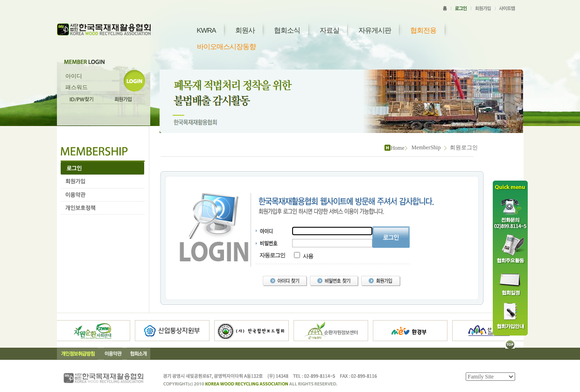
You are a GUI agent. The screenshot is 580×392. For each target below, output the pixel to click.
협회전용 (423, 30)
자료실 (329, 30)
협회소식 (287, 30)
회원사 (245, 30)
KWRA (206, 30)
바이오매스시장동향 (226, 46)
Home (397, 148)
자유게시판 (375, 30)
